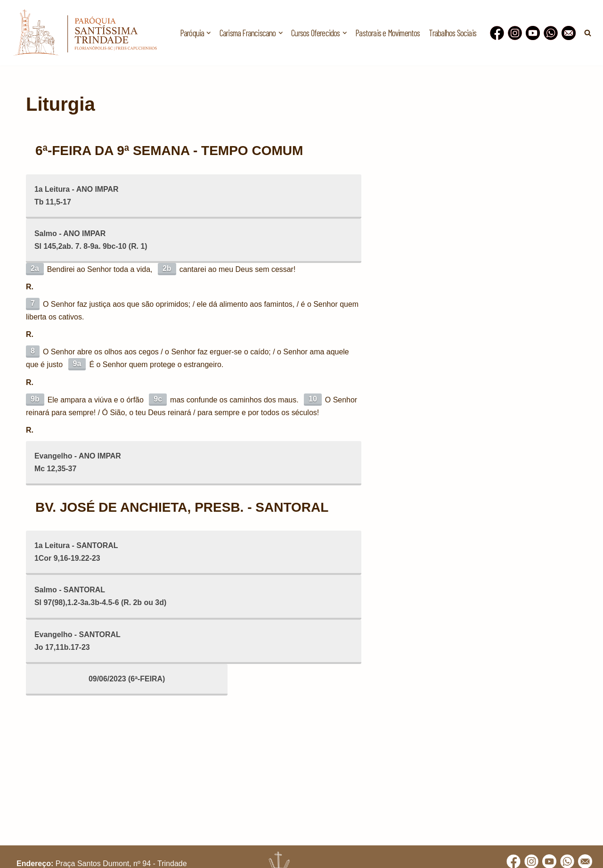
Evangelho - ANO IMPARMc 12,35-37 (78, 463)
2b (167, 268)
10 (313, 399)
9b (35, 399)
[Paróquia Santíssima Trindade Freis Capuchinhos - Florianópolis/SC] (85, 33)
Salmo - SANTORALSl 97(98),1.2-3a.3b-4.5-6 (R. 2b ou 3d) (101, 598)
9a (77, 364)
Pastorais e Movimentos (387, 33)
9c (158, 399)
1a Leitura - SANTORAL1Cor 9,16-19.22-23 (76, 553)
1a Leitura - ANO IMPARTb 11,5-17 (77, 196)
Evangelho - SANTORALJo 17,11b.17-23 (78, 642)
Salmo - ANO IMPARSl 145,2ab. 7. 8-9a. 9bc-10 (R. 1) (91, 240)
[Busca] (588, 33)
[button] (209, 33)
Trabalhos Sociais (452, 33)
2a (35, 268)
